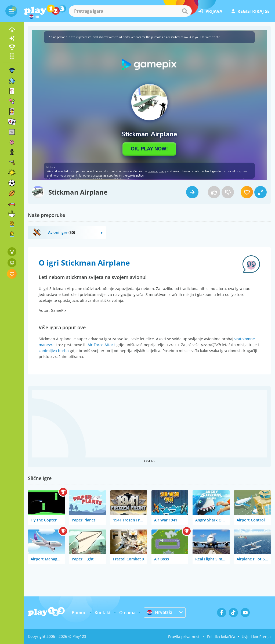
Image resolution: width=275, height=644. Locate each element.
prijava (210, 11)
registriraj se (251, 11)
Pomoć (79, 613)
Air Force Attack (102, 345)
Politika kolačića (221, 637)
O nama (127, 613)
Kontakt (103, 613)
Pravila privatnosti (184, 637)
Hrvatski (160, 612)
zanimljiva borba (54, 351)
